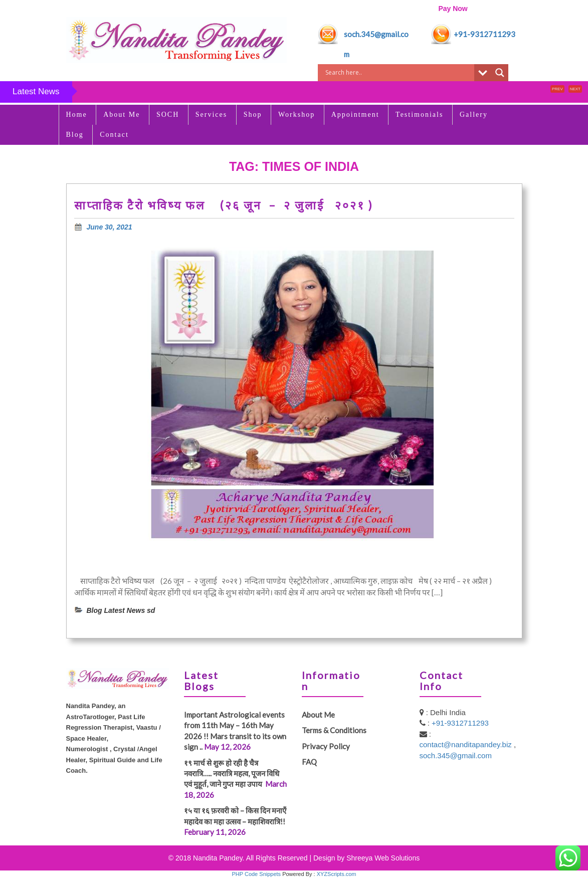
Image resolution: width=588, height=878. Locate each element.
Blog (75, 135)
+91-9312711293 (484, 34)
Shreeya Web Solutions (383, 858)
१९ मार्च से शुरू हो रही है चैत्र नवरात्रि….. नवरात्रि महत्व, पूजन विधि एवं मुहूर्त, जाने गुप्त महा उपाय (232, 774)
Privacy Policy (326, 746)
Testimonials (419, 115)
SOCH (168, 115)
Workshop (297, 115)
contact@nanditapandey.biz (467, 744)
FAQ (309, 762)
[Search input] (399, 73)
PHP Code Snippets (256, 874)
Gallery (474, 115)
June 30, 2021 (110, 227)
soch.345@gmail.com (456, 755)
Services (211, 115)
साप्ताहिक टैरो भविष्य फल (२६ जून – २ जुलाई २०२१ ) (226, 205)
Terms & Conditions (334, 730)
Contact (114, 135)
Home (77, 115)
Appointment (355, 115)
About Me (122, 115)
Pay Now (453, 9)
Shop (253, 115)
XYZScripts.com (337, 874)
